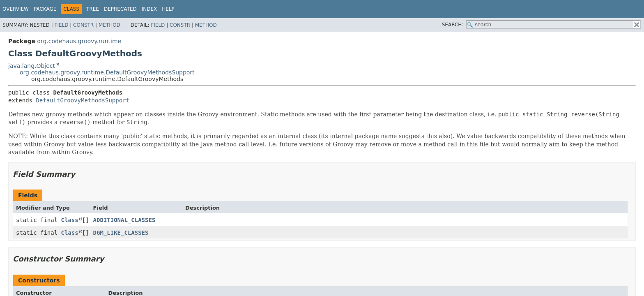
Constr (83, 25)
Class (70, 220)
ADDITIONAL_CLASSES (124, 220)
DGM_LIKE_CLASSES (121, 233)
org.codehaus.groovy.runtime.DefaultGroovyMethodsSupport (107, 72)
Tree (93, 9)
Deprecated (120, 9)
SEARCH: (453, 25)
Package (45, 9)
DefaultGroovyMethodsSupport (83, 100)
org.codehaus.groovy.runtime (79, 41)
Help (168, 9)
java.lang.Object (32, 66)
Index (149, 9)
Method (109, 25)
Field (61, 25)
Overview (16, 9)
